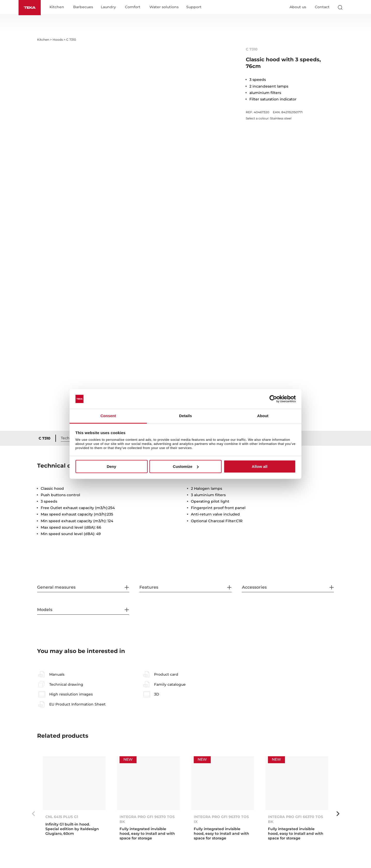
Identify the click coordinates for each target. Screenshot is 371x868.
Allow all (260, 466)
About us (298, 7)
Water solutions (164, 7)
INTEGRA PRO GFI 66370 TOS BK (296, 819)
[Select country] (350, 7)
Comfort (133, 7)
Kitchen (57, 7)
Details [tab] (185, 416)
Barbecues (83, 7)
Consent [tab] (108, 416)
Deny (111, 466)
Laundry (108, 7)
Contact (322, 7)
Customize (186, 466)
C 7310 (45, 438)
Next (338, 814)
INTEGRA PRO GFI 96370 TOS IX (221, 819)
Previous (33, 814)
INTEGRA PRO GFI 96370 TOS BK (147, 819)
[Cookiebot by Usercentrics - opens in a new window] (273, 399)
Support (194, 7)
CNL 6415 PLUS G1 (62, 817)
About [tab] (263, 416)
